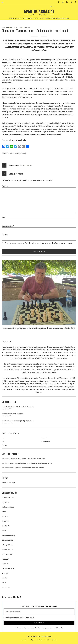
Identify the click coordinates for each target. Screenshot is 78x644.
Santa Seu (5, 578)
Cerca (75, 2)
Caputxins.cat (6, 502)
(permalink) (23, 153)
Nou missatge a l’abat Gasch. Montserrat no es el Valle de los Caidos (27, 468)
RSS (66, 2)
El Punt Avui (5, 521)
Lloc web (5, 234)
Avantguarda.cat (39, 11)
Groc (3, 441)
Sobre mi (24, 640)
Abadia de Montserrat (8, 497)
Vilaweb (4, 583)
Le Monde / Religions (7, 549)
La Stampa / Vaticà (7, 545)
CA (51, 6)
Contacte (40, 640)
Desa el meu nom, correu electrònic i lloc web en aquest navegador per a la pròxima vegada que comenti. (39, 243)
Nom (4, 217)
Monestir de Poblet (7, 554)
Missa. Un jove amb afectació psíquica (12, 414)
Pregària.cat (5, 564)
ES (54, 6)
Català (47, 640)
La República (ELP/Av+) (8, 540)
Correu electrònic (8, 226)
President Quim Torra (8, 568)
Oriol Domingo (6, 27)
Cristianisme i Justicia (8, 507)
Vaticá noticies (6, 587)
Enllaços (32, 640)
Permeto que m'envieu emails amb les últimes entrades (19, 618)
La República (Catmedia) (8, 535)
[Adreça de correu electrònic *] (39, 612)
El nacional (5, 516)
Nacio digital (5, 559)
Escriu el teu (28, 165)
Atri (24, 27)
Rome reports (6, 573)
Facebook (58, 2)
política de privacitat (39, 628)
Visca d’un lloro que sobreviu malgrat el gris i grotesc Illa (18, 421)
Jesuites (4, 531)
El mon (4, 512)
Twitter (62, 2)
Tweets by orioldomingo (9, 482)
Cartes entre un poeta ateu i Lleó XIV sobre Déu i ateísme (18, 407)
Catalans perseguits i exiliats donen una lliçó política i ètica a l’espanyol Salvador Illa (31, 463)
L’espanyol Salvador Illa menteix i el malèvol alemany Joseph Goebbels (28, 459)
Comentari (6, 186)
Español (54, 640)
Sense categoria (45, 441)
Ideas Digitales (6, 526)
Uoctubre (4, 445)
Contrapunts (44, 438)
